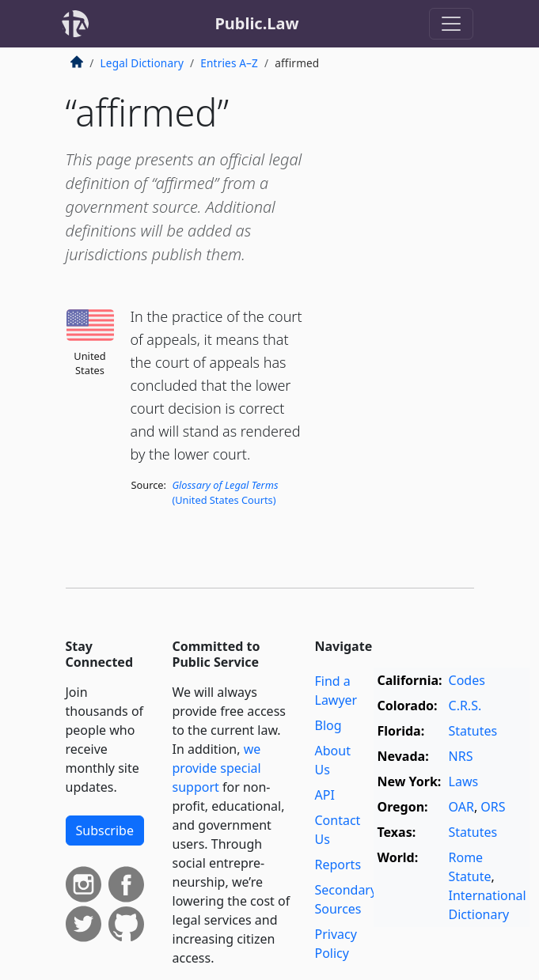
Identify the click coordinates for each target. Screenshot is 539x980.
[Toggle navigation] (451, 24)
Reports (338, 865)
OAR (461, 807)
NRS (461, 756)
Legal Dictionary (142, 63)
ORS (493, 807)
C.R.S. (465, 706)
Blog (328, 725)
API (325, 795)
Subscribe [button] (105, 831)
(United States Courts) (225, 492)
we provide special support (217, 768)
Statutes (473, 731)
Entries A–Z (229, 63)
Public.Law (256, 23)
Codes (467, 680)
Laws (464, 781)
